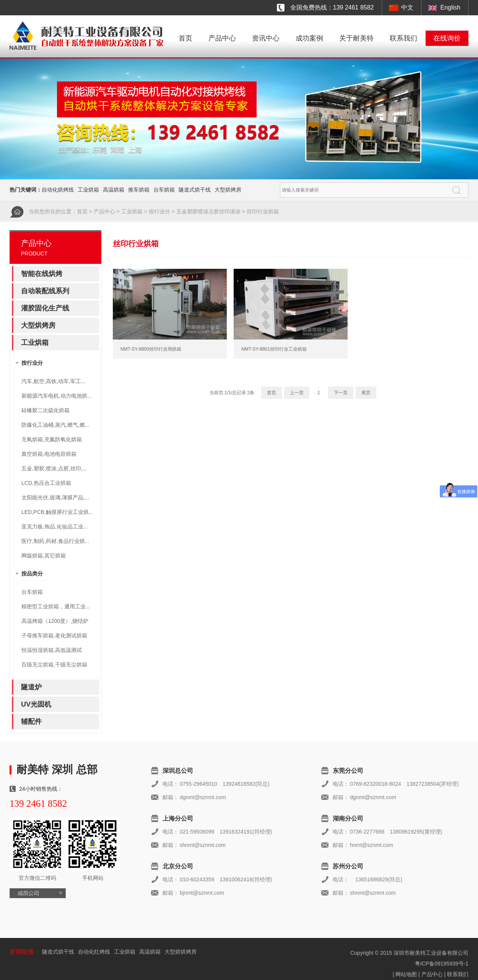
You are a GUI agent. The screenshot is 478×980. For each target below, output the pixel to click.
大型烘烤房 (228, 190)
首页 (185, 38)
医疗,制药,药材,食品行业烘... (55, 541)
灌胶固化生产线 (45, 308)
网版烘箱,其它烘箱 (44, 556)
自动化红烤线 (94, 952)
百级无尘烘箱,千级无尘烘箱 (54, 665)
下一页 (341, 393)
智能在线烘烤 (42, 274)
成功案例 (309, 38)
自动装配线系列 (45, 291)
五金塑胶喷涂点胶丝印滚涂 (208, 211)
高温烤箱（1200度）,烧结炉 (55, 621)
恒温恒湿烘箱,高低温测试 (52, 650)
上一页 (297, 393)
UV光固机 (36, 704)
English (450, 7)
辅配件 (31, 722)
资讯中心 (266, 38)
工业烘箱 (88, 190)
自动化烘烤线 (58, 190)
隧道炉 (31, 687)
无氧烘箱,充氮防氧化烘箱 (52, 439)
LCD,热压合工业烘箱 (46, 483)
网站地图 (406, 974)
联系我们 (403, 38)
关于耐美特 (356, 38)
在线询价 (447, 38)
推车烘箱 (139, 190)
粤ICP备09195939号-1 (442, 964)
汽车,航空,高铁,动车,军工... (53, 381)
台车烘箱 (164, 190)
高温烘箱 (114, 190)
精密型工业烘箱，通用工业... (56, 606)
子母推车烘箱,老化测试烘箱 (54, 635)
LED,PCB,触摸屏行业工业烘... (57, 512)
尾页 (366, 393)
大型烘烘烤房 (180, 952)
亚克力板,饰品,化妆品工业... (54, 527)
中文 (407, 7)
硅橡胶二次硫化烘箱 (46, 410)
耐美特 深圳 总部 (57, 770)
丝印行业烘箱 (263, 211)
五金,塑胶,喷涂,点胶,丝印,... (54, 468)
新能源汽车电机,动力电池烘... (57, 396)
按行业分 (159, 211)
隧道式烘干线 (195, 190)
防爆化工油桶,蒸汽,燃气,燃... (55, 425)
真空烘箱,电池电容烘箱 (49, 454)
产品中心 (222, 38)
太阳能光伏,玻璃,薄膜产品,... (55, 497)
